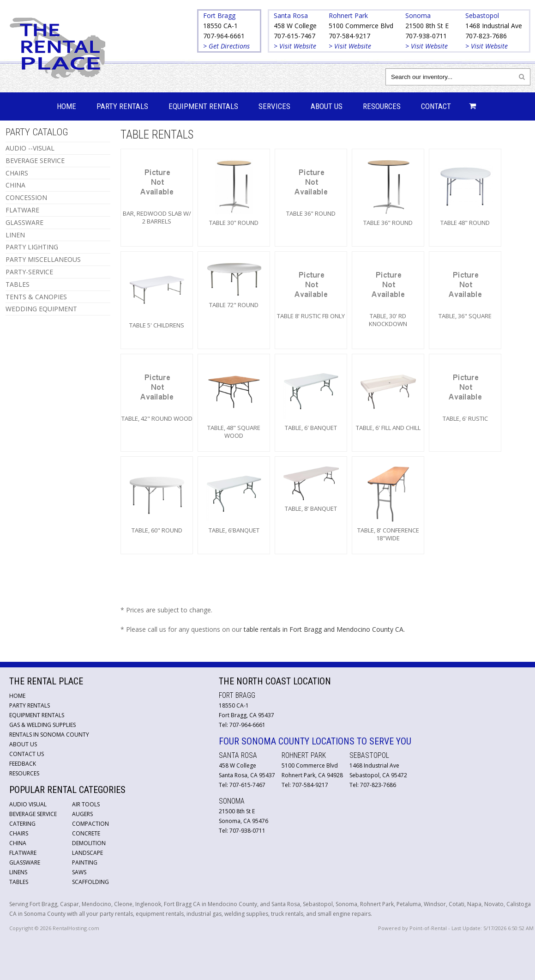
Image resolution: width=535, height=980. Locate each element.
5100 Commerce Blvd (361, 26)
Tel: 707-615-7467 (242, 785)
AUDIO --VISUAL (30, 148)
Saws (79, 872)
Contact (436, 106)
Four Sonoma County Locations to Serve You (315, 741)
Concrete (86, 833)
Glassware (25, 862)
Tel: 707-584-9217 (305, 785)
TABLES (18, 284)
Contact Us (27, 754)
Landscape (87, 853)
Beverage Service (33, 814)
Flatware (23, 853)
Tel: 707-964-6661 (242, 725)
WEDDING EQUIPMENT (41, 309)
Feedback (23, 764)
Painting (85, 862)
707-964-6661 (224, 36)
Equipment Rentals (203, 106)
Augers (82, 814)
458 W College (295, 26)
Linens (18, 872)
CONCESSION (26, 197)
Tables (19, 882)
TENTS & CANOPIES (36, 297)
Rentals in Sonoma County (49, 735)
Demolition (89, 843)
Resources (382, 106)
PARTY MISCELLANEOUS (43, 259)
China (18, 843)
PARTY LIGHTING (32, 247)
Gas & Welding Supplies (42, 725)
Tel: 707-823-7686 (373, 785)
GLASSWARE (24, 222)
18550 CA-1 (220, 26)
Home (66, 106)
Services (274, 106)
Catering (22, 824)
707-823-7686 (486, 36)
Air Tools (86, 804)
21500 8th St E (427, 26)
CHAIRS (17, 173)
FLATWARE (22, 210)
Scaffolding (90, 882)
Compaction (90, 824)
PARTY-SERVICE (29, 272)
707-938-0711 (426, 36)
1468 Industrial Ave (494, 26)
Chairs (19, 833)
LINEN (15, 235)
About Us (327, 106)
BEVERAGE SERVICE (35, 160)
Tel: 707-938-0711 (242, 831)
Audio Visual (28, 804)
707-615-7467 (295, 36)
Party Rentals (122, 106)
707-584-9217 (349, 36)
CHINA (15, 185)
